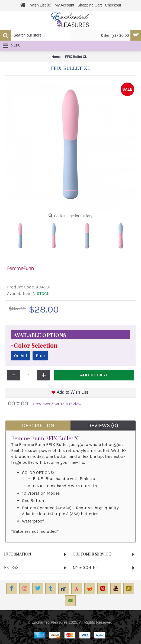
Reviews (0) (103, 425)
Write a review (68, 404)
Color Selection (36, 345)
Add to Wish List (72, 392)
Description (38, 425)
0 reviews (41, 404)
